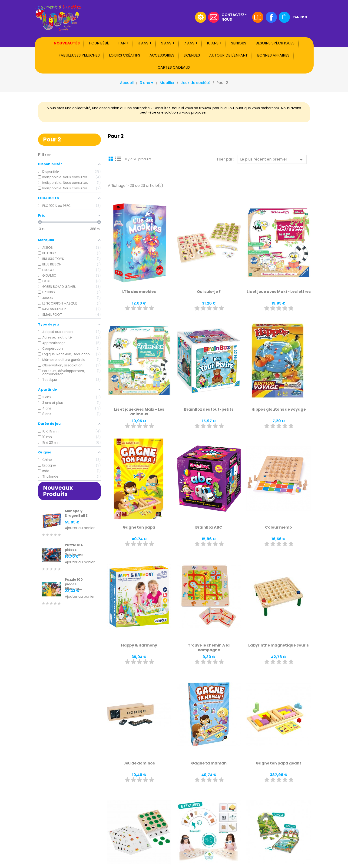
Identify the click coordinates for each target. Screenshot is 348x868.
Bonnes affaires (273, 55)
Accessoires (162, 55)
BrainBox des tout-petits (209, 409)
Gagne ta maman (209, 763)
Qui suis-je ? (209, 292)
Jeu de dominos (139, 763)
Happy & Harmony (139, 645)
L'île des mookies (139, 292)
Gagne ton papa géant (278, 763)
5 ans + (168, 43)
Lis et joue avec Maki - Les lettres (279, 292)
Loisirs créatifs (125, 55)
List (118, 158)
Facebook (271, 17)
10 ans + (214, 43)
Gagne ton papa (139, 527)
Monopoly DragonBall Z (76, 513)
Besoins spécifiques (275, 43)
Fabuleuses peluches (79, 55)
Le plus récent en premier (272, 160)
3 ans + (145, 43)
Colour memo (278, 527)
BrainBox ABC (209, 527)
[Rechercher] (164, 17)
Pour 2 (52, 139)
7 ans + (191, 43)
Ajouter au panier (80, 528)
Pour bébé (99, 43)
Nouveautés (67, 43)
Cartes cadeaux (174, 67)
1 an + (124, 43)
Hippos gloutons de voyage (279, 409)
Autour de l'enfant (229, 55)
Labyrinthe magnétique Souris (278, 645)
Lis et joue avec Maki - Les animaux (139, 412)
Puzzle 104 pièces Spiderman (75, 550)
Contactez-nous (234, 17)
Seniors (239, 43)
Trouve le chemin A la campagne (209, 648)
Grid (111, 158)
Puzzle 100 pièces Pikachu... (74, 584)
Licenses (192, 55)
